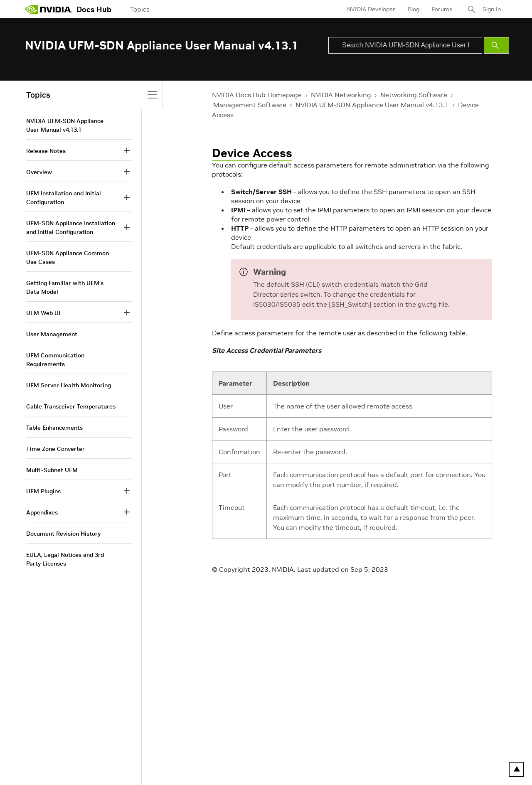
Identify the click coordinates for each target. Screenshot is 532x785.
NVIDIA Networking (341, 95)
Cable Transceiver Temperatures (71, 406)
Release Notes (46, 151)
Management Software (250, 105)
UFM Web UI (43, 313)
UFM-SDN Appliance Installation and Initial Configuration (71, 228)
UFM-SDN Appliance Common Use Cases (68, 257)
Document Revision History (63, 534)
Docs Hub (94, 9)
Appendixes (42, 512)
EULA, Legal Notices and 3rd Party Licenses (65, 559)
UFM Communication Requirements (55, 360)
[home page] (49, 9)
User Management (52, 334)
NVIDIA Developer (371, 9)
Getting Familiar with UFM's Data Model (65, 287)
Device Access (252, 153)
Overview (39, 172)
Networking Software (414, 95)
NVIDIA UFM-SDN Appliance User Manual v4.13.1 (372, 105)
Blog (414, 9)
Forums (442, 9)
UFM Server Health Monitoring (69, 385)
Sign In (492, 9)
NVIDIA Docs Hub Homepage (257, 95)
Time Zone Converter (55, 449)
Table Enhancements (54, 428)
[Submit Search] (497, 45)
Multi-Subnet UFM (52, 470)
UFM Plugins (43, 491)
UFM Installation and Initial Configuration (64, 198)
